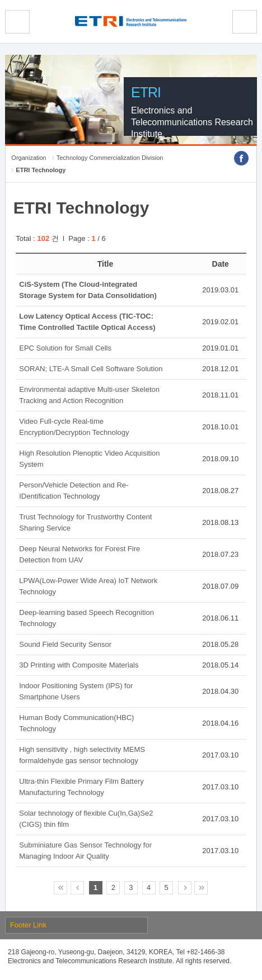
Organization (29, 158)
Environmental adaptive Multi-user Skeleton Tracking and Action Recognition (89, 395)
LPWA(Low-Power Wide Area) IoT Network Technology (88, 586)
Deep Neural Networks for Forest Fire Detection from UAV (79, 554)
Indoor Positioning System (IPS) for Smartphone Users (76, 691)
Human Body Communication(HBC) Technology (76, 723)
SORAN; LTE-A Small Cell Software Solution (91, 369)
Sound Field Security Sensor (65, 644)
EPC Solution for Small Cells (65, 348)
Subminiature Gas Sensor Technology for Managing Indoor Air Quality (85, 851)
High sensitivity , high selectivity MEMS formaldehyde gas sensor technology (82, 755)
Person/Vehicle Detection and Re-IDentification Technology (74, 491)
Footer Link (28, 925)
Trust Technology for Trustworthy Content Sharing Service (85, 522)
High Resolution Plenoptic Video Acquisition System (89, 459)
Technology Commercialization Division (110, 158)
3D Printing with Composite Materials (79, 665)
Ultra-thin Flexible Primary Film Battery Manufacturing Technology (81, 787)
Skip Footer (0, 0)
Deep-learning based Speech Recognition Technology (86, 618)
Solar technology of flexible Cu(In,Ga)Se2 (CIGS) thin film (86, 819)
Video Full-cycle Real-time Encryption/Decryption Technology (74, 427)
